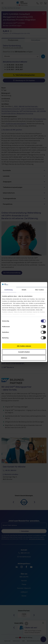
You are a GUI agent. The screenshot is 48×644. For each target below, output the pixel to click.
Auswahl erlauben (24, 352)
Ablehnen (24, 358)
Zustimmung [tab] (8, 290)
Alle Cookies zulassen (24, 346)
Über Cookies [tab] (39, 290)
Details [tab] (24, 290)
